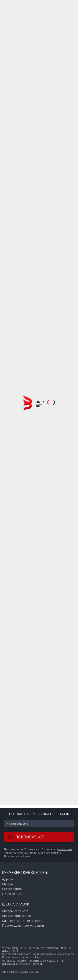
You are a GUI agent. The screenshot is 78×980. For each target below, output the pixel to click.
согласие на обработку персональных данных (38, 851)
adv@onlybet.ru (30, 972)
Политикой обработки (17, 856)
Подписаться (24, 837)
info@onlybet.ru (11, 972)
